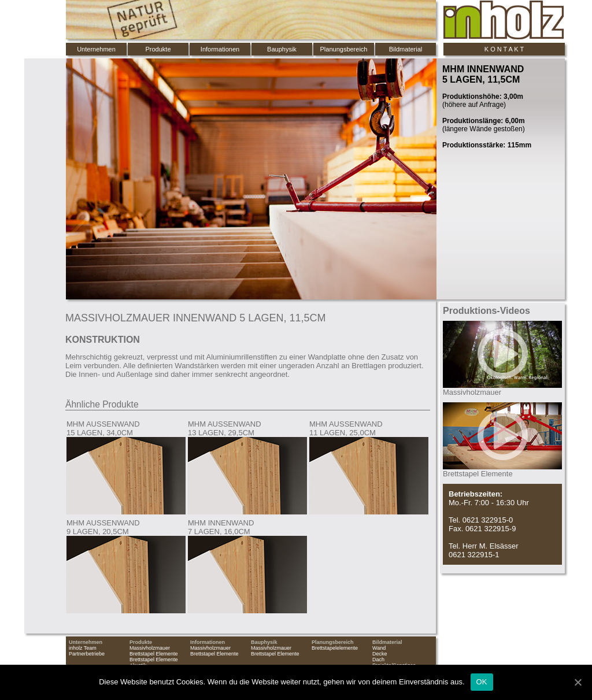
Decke (380, 654)
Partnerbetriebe (87, 654)
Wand (379, 648)
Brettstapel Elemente (154, 654)
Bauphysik (282, 49)
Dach (378, 660)
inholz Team (83, 648)
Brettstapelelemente (335, 648)
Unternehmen (96, 49)
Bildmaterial (406, 49)
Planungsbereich (344, 49)
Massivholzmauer (150, 648)
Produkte (158, 49)
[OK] (578, 682)
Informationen (220, 49)
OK (482, 682)
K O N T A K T (504, 49)
